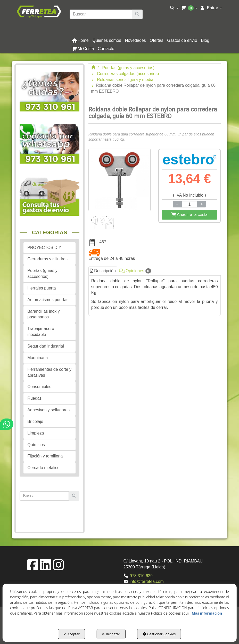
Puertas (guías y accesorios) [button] (42, 273)
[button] (39, 11)
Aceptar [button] (72, 634)
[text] (101, 14)
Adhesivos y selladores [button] (48, 410)
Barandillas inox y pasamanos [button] (43, 314)
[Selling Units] (190, 204)
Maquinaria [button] (38, 358)
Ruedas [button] (34, 398)
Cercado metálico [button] (43, 468)
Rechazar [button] (111, 634)
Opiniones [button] (135, 271)
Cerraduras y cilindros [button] (47, 259)
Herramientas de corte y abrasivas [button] (49, 372)
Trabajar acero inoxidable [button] (41, 332)
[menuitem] (174, 8)
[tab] (155, 294)
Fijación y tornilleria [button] (45, 456)
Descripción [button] (103, 271)
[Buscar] (137, 14)
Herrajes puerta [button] (42, 288)
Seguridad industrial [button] (46, 346)
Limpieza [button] (36, 433)
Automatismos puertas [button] (48, 300)
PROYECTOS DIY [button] (44, 248)
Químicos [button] (36, 445)
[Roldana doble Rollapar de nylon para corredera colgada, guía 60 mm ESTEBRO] (119, 180)
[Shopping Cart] (189, 215)
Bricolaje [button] (35, 421)
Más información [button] (207, 613)
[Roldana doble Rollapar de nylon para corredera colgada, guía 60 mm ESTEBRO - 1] (102, 220)
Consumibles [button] (39, 387)
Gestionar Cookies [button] (159, 634)
